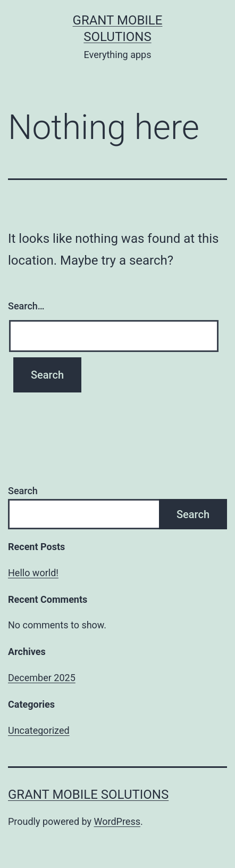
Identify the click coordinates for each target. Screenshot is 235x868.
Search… (26, 306)
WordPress (117, 821)
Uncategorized (39, 730)
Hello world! (33, 573)
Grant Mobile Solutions (88, 795)
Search (23, 491)
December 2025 (42, 678)
